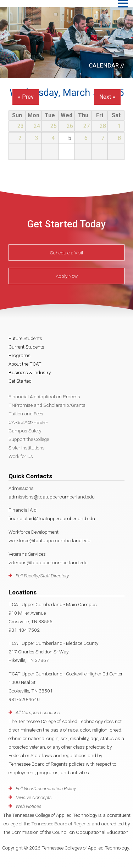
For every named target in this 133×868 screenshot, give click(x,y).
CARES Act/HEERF (28, 422)
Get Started (20, 381)
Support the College (29, 439)
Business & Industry (30, 372)
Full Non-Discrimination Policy (46, 788)
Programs (20, 355)
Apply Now (67, 276)
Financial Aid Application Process (44, 397)
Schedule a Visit (67, 253)
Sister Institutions (27, 448)
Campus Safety (25, 431)
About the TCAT (25, 364)
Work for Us (21, 456)
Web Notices (29, 806)
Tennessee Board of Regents (61, 824)
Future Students (25, 338)
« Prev (26, 97)
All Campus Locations (38, 712)
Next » (107, 97)
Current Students (26, 347)
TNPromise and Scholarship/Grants (47, 405)
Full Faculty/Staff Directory (42, 576)
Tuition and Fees (26, 414)
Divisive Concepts (34, 797)
